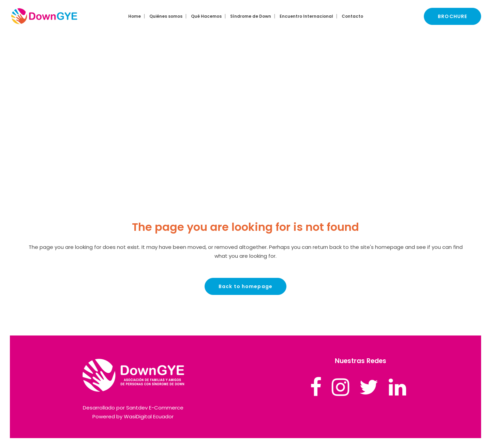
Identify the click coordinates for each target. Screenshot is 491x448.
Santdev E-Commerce (155, 408)
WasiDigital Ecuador (149, 416)
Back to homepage (245, 286)
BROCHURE (452, 16)
